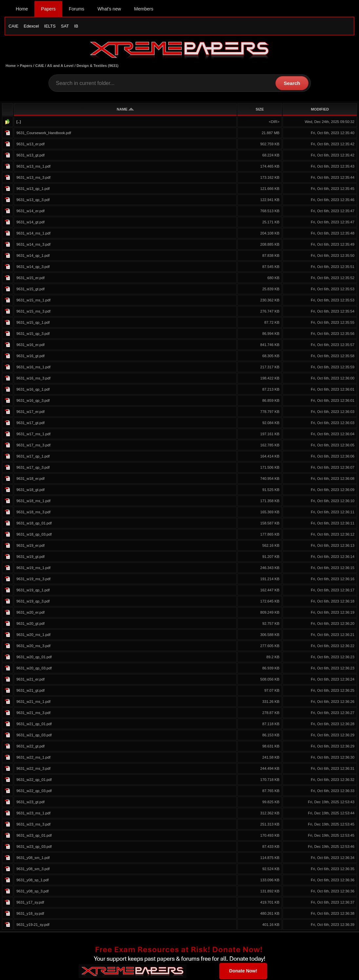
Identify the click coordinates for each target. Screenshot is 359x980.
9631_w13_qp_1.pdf (33, 189)
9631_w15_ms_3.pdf (33, 312)
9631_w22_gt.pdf (30, 747)
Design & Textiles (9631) (97, 66)
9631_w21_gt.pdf (30, 691)
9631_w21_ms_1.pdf (33, 702)
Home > (13, 66)
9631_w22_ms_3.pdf (33, 769)
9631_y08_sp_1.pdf (32, 881)
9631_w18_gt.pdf (30, 490)
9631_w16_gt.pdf (30, 357)
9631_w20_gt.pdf (30, 624)
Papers (48, 9)
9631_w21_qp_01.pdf (34, 725)
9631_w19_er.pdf (30, 546)
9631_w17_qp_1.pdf (33, 457)
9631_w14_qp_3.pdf (33, 267)
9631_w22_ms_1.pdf (33, 758)
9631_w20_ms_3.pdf (33, 646)
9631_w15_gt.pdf (30, 290)
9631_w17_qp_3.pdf (33, 468)
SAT (65, 26)
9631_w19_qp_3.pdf (33, 602)
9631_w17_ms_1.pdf (33, 435)
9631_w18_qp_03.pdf (34, 535)
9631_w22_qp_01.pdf (34, 780)
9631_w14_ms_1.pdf (33, 234)
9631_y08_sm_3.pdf (33, 869)
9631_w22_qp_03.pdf (34, 791)
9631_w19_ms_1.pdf (33, 568)
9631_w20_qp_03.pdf (34, 669)
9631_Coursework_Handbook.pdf (44, 133)
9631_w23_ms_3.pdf (33, 825)
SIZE (260, 110)
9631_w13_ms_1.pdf (33, 167)
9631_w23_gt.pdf (30, 803)
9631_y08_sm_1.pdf (33, 858)
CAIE (13, 26)
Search (292, 84)
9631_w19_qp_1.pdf (33, 591)
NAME (125, 110)
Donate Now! (243, 971)
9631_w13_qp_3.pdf (33, 200)
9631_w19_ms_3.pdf (33, 580)
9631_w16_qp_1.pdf (33, 390)
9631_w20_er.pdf (30, 613)
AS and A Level (60, 66)
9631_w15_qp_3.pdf (33, 334)
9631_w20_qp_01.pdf (34, 658)
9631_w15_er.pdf (30, 278)
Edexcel (31, 26)
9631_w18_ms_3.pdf (33, 513)
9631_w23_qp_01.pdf (34, 836)
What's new (109, 9)
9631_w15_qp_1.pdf (33, 323)
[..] (19, 122)
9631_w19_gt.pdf (30, 557)
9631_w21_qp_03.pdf (34, 736)
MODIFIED (320, 110)
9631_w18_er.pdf (30, 479)
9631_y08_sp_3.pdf (32, 892)
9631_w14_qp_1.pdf (33, 256)
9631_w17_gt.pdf (30, 423)
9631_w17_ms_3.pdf (33, 446)
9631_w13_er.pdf (30, 145)
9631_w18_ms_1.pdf (33, 501)
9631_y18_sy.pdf (30, 914)
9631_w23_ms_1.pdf (33, 814)
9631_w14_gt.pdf (30, 223)
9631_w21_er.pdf (30, 680)
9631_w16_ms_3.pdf (33, 379)
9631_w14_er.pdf (30, 212)
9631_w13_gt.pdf (30, 156)
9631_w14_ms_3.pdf (33, 245)
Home (22, 9)
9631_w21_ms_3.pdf (33, 713)
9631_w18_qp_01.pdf (34, 524)
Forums (77, 9)
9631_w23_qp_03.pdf (34, 847)
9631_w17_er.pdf (30, 412)
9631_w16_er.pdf (30, 345)
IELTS (50, 26)
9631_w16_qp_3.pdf (33, 401)
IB (76, 26)
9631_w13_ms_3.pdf (33, 178)
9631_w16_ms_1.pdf (33, 368)
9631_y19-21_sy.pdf (33, 925)
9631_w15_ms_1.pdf (33, 301)
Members (144, 9)
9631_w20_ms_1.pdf (33, 635)
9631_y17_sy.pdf (30, 903)
